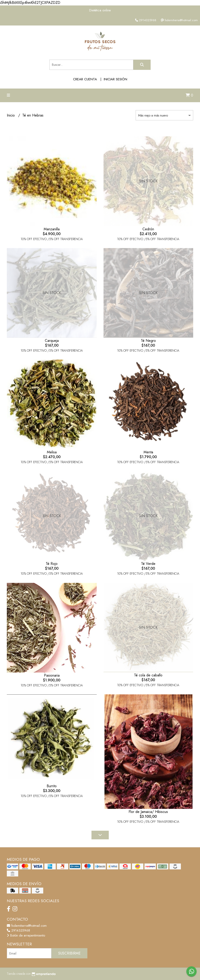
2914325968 (18, 930)
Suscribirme (69, 953)
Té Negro (148, 341)
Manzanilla (52, 229)
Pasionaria (52, 675)
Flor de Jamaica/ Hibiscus (148, 812)
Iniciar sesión (115, 79)
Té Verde (148, 564)
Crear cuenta (85, 79)
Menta (148, 452)
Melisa (52, 452)
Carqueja (52, 341)
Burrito (52, 786)
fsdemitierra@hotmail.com (27, 926)
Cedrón (148, 229)
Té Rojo (52, 564)
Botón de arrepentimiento (26, 935)
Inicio (11, 115)
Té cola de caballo (148, 675)
